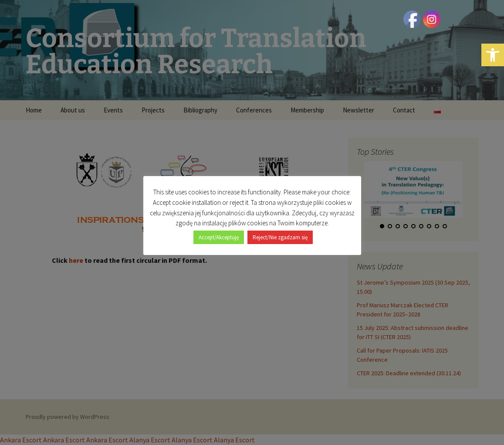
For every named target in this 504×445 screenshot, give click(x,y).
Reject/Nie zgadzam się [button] (280, 237)
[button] (493, 55)
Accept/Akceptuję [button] (219, 237)
